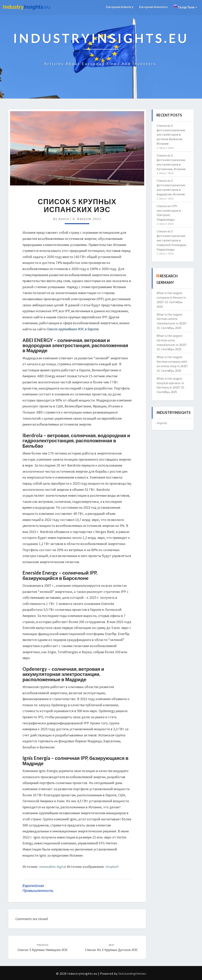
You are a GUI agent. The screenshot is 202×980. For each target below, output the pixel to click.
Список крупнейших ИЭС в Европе (72, 329)
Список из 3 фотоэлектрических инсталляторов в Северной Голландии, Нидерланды (172, 240)
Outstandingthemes (132, 973)
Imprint (162, 423)
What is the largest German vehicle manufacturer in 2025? (172, 319)
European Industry (120, 7)
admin (64, 219)
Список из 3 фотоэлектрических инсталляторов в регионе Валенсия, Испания (171, 135)
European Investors (153, 7)
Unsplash (112, 867)
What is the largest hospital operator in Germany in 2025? (170, 383)
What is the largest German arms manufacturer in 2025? (172, 340)
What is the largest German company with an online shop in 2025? (172, 361)
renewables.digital (53, 867)
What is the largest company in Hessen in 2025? (171, 297)
